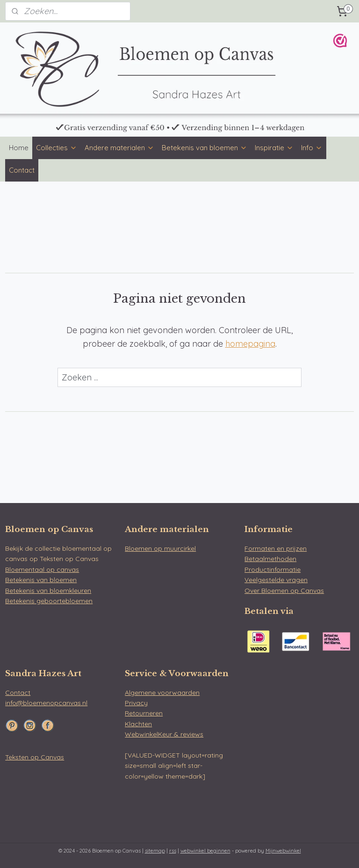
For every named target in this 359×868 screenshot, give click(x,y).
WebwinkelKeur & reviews (164, 734)
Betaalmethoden (270, 559)
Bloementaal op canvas (42, 569)
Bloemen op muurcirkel (160, 548)
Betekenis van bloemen (205, 148)
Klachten (138, 724)
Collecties (57, 148)
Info (312, 148)
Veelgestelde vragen (276, 580)
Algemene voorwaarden (162, 693)
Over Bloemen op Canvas (284, 591)
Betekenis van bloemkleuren (48, 591)
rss (173, 851)
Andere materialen (119, 148)
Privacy (136, 703)
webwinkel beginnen (205, 851)
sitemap (155, 851)
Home (19, 148)
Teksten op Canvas (35, 757)
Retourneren (144, 713)
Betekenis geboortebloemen (49, 601)
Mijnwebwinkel (283, 851)
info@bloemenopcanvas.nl (46, 703)
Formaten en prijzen (276, 548)
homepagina (250, 344)
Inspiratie (274, 148)
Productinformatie (273, 569)
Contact (22, 170)
